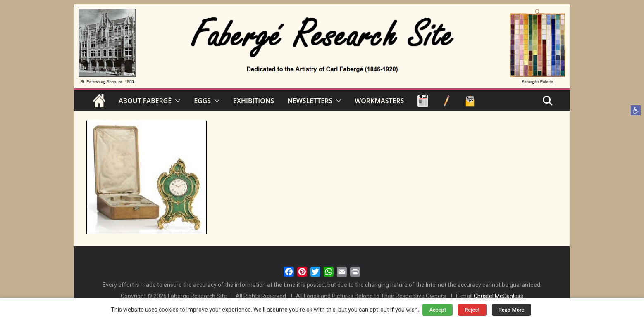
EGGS (202, 101)
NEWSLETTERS (310, 101)
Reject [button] (472, 310)
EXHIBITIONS (254, 101)
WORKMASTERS (379, 101)
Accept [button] (438, 310)
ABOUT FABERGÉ (145, 101)
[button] (636, 110)
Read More (512, 310)
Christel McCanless (499, 296)
